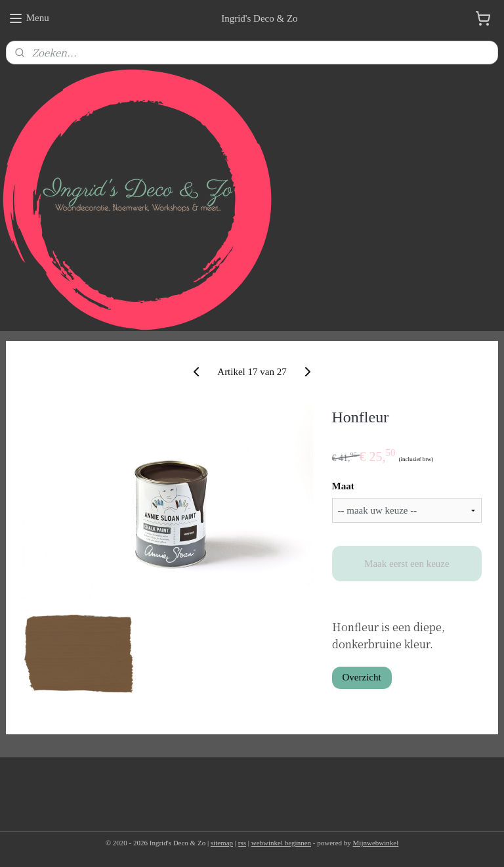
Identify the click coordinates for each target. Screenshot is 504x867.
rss (242, 843)
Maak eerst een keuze (407, 564)
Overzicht (362, 677)
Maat (343, 486)
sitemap (222, 843)
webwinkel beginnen (281, 843)
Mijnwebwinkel (376, 843)
